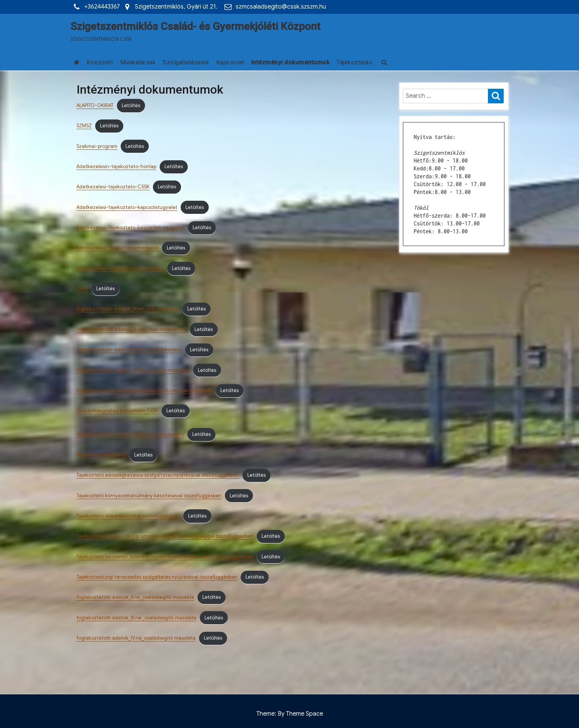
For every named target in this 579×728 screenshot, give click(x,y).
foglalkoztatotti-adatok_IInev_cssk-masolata (128, 309)
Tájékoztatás (354, 62)
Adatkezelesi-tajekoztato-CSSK (113, 187)
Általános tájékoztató (101, 455)
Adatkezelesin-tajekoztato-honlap (116, 167)
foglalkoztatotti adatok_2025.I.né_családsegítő (130, 434)
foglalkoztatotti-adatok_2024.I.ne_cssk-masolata (133, 370)
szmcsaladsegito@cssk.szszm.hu (281, 7)
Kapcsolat (230, 62)
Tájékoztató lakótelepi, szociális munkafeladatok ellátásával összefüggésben (165, 557)
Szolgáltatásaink (186, 62)
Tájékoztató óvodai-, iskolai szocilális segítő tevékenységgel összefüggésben (165, 536)
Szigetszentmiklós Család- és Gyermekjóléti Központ (195, 26)
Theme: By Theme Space (290, 714)
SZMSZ (84, 126)
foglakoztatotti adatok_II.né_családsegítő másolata (135, 597)
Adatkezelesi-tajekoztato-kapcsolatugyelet (127, 207)
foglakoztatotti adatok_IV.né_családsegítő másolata (136, 638)
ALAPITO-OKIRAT (95, 106)
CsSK (82, 289)
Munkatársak (138, 62)
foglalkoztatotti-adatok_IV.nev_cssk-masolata (129, 350)
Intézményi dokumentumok (290, 62)
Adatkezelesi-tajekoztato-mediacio (117, 248)
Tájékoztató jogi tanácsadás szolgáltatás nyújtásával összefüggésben (157, 577)
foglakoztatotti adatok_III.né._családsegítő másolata (136, 618)
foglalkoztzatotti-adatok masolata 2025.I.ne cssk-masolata (144, 391)
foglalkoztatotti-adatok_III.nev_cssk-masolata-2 (131, 330)
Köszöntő (100, 62)
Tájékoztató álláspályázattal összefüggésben (128, 516)
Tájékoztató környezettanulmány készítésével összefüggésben (149, 496)
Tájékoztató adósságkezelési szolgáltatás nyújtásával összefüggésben (158, 475)
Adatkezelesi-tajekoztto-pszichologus (120, 269)
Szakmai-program (97, 146)
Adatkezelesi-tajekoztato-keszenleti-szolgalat (130, 228)
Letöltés (131, 106)
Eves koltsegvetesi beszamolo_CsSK (117, 411)
